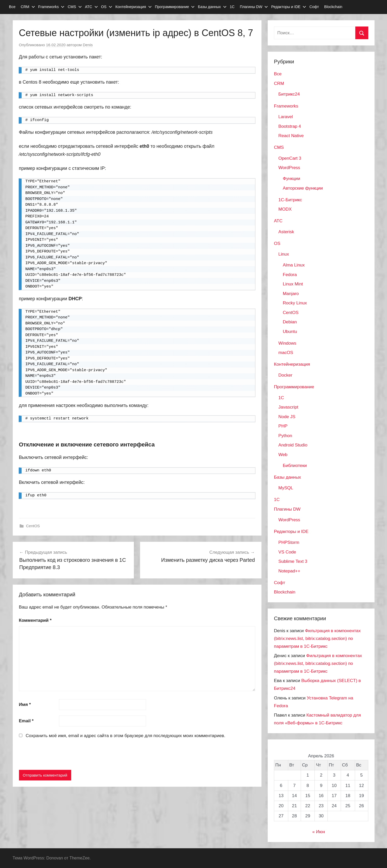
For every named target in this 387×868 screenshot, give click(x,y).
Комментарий (35, 620)
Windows (287, 343)
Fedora (290, 275)
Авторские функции (303, 188)
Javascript (288, 407)
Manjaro (291, 294)
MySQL (286, 488)
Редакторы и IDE (289, 7)
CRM (28, 7)
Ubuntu (290, 332)
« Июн (319, 832)
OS (107, 7)
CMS (75, 7)
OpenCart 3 (290, 158)
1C (281, 398)
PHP (283, 426)
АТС (91, 7)
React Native (291, 136)
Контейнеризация (134, 7)
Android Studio (293, 445)
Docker (285, 375)
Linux (284, 254)
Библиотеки (295, 466)
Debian (290, 322)
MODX (285, 209)
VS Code (287, 552)
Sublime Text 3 (293, 561)
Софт (314, 7)
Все (12, 7)
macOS (286, 353)
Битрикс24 (289, 94)
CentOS (33, 526)
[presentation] (58, 755)
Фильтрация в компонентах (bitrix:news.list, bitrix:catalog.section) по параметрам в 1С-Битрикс (317, 639)
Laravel (286, 117)
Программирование (175, 7)
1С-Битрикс (290, 200)
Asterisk (286, 232)
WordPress (289, 168)
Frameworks (51, 7)
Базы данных (212, 7)
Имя (25, 705)
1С (232, 7)
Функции (291, 179)
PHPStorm (289, 542)
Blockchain (333, 7)
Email (26, 721)
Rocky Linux (295, 303)
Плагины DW (254, 7)
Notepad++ (289, 571)
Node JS (287, 417)
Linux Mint (293, 284)
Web (283, 455)
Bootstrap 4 (290, 126)
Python (285, 436)
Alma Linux (294, 265)
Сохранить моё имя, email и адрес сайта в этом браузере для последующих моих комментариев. (126, 736)
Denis (88, 45)
